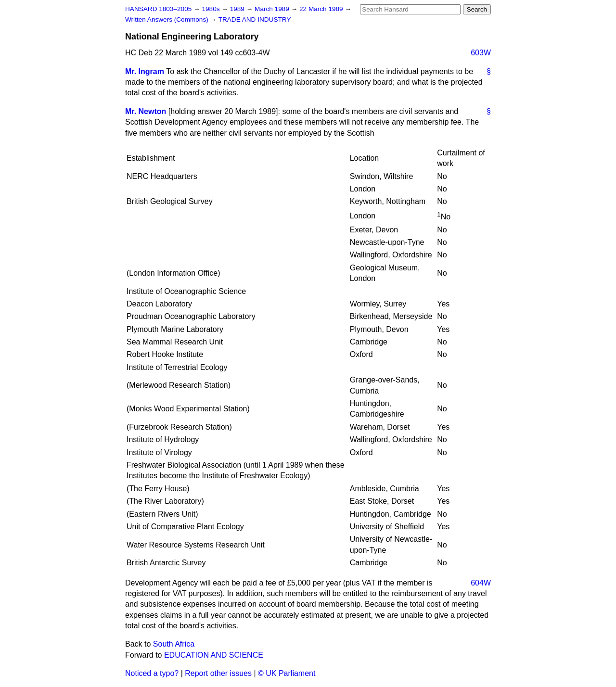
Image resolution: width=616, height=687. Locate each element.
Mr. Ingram (145, 71)
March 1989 (273, 9)
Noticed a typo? (152, 673)
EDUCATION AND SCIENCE (214, 655)
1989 (238, 9)
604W (481, 583)
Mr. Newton (146, 111)
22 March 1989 (322, 9)
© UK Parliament (287, 673)
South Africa (174, 644)
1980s (212, 9)
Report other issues (218, 673)
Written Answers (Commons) (168, 19)
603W (481, 53)
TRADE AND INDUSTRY (255, 19)
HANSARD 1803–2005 (158, 9)
